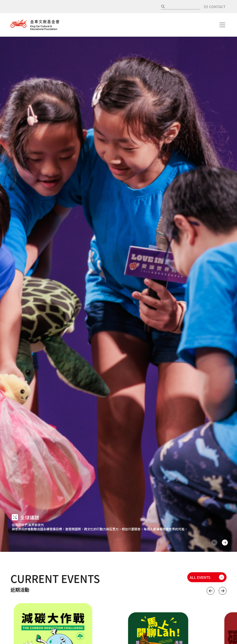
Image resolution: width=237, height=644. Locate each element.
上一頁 (214, 543)
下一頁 (225, 543)
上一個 (211, 591)
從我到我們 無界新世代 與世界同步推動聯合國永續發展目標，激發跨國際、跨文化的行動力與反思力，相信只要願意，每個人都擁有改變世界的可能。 (100, 527)
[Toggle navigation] (222, 25)
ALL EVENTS (200, 577)
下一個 (223, 591)
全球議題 (30, 517)
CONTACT (217, 7)
